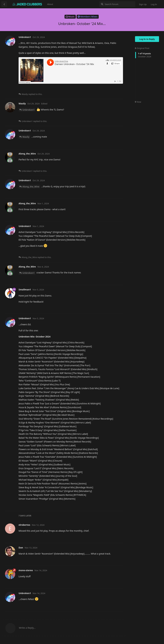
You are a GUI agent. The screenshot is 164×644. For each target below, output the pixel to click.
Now (138, 102)
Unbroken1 (29, 110)
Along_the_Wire (31, 187)
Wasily (26, 137)
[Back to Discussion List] (4, 4)
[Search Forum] (117, 4)
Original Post (142, 48)
